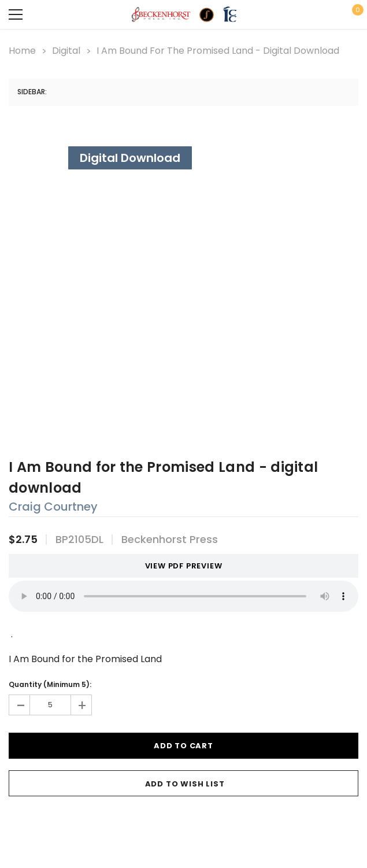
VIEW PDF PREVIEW (179, 566)
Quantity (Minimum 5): (50, 684)
